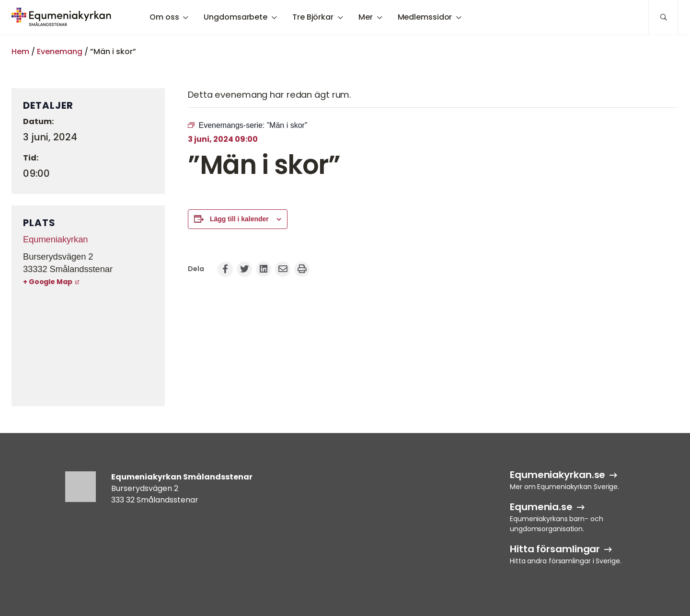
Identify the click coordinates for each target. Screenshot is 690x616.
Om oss (164, 17)
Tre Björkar (313, 17)
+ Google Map (48, 282)
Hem (20, 51)
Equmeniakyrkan (55, 239)
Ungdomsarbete (236, 17)
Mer (366, 17)
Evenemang (60, 51)
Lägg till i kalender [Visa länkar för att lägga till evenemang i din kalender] (239, 219)
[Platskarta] (88, 347)
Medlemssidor (425, 17)
